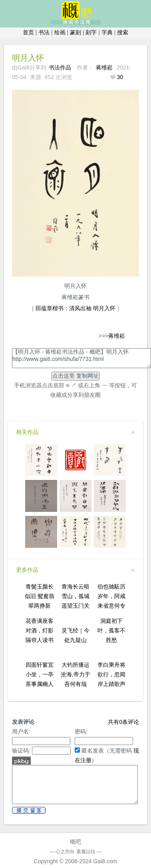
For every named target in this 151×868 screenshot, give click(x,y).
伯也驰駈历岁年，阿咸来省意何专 (111, 596)
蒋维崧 (104, 67)
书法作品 (60, 67)
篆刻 (75, 32)
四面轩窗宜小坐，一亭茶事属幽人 (40, 674)
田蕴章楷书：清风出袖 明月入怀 (75, 308)
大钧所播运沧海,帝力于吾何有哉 (75, 674)
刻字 (91, 32)
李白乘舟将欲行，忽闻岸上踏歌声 (111, 674)
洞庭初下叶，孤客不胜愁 (111, 630)
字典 (107, 32)
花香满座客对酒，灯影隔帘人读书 (40, 630)
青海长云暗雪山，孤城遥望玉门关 (75, 596)
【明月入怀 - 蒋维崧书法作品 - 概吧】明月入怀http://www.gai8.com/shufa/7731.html (81, 358)
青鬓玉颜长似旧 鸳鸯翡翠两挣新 (40, 596)
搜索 (123, 32)
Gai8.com (105, 861)
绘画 (60, 32)
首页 (28, 32)
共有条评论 (123, 722)
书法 (44, 32)
